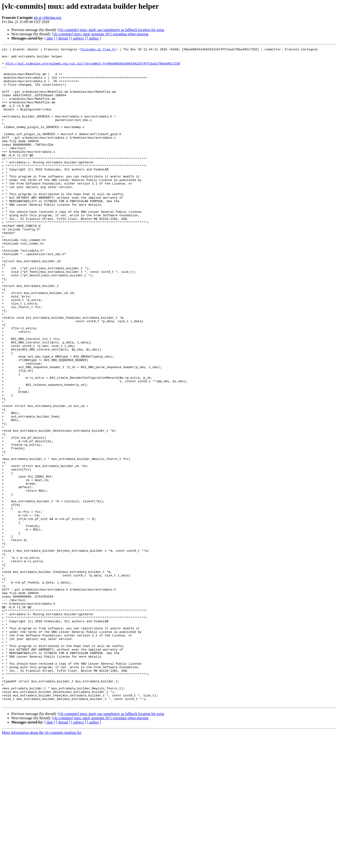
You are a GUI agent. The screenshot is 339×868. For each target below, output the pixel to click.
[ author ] (94, 38)
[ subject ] (78, 38)
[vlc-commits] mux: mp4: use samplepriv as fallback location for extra (111, 30)
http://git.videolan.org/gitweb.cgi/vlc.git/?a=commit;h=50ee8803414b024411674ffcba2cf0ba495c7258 (93, 67)
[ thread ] (63, 38)
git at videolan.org (47, 18)
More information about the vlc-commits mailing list (42, 864)
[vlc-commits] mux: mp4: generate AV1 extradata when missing (100, 34)
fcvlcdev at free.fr (98, 50)
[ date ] (50, 38)
